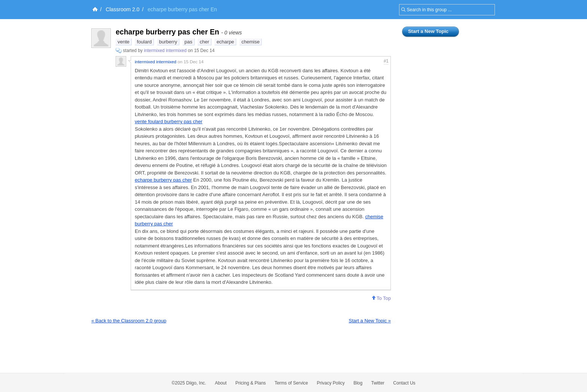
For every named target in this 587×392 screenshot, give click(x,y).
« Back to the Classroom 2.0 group (129, 321)
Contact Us (404, 383)
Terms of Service (291, 383)
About (221, 383)
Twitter (378, 383)
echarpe (225, 42)
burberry (168, 42)
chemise (250, 42)
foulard (144, 42)
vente (124, 42)
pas (188, 42)
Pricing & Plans (251, 383)
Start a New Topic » (370, 321)
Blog (358, 383)
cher (204, 42)
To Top (381, 298)
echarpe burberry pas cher (163, 180)
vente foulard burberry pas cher (169, 121)
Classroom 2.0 (122, 9)
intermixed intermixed (165, 51)
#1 (386, 61)
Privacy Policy (331, 383)
